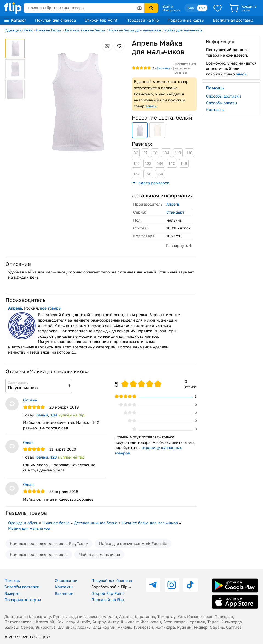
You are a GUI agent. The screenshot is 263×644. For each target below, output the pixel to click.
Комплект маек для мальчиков (39, 554)
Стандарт (175, 212)
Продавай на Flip (143, 20)
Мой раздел (171, 10)
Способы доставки (224, 96)
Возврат (12, 593)
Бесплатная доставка (233, 20)
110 (178, 153)
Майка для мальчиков (99, 554)
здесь (151, 106)
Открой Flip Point (101, 20)
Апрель (173, 204)
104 (166, 153)
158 (148, 174)
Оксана (30, 400)
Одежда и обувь (19, 30)
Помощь (12, 580)
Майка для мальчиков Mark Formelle (133, 544)
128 (148, 163)
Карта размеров (151, 183)
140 (172, 163)
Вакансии (64, 593)
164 (160, 174)
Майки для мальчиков (183, 30)
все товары (51, 308)
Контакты (215, 110)
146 (184, 163)
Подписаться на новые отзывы (185, 68)
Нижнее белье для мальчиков (135, 30)
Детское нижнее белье (85, 30)
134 (160, 163)
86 (136, 153)
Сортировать (18, 382)
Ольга (28, 442)
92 (145, 153)
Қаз (191, 8)
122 (137, 163)
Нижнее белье (49, 30)
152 (137, 174)
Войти (168, 6)
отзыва (164, 68)
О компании (66, 580)
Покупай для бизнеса (55, 20)
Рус (202, 8)
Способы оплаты (221, 103)
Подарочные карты (186, 20)
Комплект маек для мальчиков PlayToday (49, 544)
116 (189, 153)
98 (155, 153)
